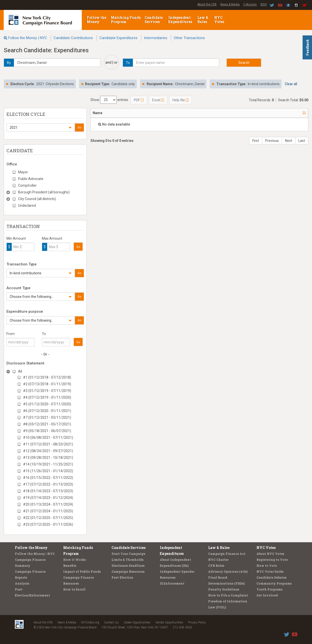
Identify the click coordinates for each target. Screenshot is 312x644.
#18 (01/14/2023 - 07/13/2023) (48, 491)
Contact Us (111, 622)
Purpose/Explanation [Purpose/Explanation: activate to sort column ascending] (254, 113)
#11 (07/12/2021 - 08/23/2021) (48, 444)
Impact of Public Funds (82, 571)
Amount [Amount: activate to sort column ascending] (221, 113)
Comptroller (27, 185)
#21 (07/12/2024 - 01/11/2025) (48, 511)
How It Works (74, 560)
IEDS (264, 4)
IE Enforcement (172, 583)
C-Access (250, 4)
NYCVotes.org (90, 622)
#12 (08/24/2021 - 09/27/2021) (48, 451)
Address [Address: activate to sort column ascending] (123, 113)
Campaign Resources (128, 571)
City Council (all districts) (37, 199)
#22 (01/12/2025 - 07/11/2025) (48, 518)
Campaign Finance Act (227, 554)
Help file (181, 100)
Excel (158, 100)
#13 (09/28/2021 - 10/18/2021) (48, 458)
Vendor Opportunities (169, 622)
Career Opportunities (137, 622)
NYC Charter (218, 560)
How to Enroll (74, 589)
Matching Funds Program (126, 20)
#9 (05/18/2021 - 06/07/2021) (47, 431)
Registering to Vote (272, 560)
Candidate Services (154, 20)
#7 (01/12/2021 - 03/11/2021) (47, 417)
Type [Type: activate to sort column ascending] (293, 113)
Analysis (22, 583)
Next (289, 141)
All (20, 371)
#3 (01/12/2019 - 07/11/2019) (47, 391)
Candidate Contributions (73, 38)
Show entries (109, 100)
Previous (272, 141)
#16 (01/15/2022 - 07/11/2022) (48, 478)
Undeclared (27, 206)
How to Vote (267, 566)
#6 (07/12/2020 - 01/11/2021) (47, 411)
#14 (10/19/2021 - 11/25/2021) (48, 464)
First (256, 141)
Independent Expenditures (181, 20)
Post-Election (122, 577)
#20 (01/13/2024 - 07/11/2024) (48, 504)
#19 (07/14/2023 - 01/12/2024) (48, 498)
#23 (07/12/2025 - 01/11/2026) (48, 524)
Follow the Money (96, 20)
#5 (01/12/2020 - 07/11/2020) (47, 404)
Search (244, 63)
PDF (139, 100)
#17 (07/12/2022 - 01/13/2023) (48, 484)
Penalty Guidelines (224, 589)
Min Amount (16, 238)
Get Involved (267, 595)
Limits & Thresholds (128, 560)
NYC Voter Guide (270, 571)
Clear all (291, 84)
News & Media (230, 4)
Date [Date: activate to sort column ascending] (193, 113)
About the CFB (207, 4)
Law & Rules (203, 20)
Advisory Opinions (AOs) (228, 571)
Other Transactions (189, 38)
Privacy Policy (197, 622)
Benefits (70, 566)
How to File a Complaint (228, 595)
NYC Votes (219, 20)
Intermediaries (156, 38)
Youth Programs (269, 589)
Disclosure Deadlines (128, 566)
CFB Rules (216, 566)
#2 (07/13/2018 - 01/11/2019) (47, 384)
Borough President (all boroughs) (44, 192)
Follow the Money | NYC (28, 38)
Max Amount (52, 238)
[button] (41, 128)
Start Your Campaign (128, 554)
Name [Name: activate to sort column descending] (98, 113)
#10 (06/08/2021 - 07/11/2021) (48, 438)
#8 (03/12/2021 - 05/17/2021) (47, 424)
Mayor (23, 172)
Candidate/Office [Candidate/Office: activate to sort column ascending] (158, 113)
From (11, 334)
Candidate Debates (271, 577)
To (44, 334)
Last (302, 141)
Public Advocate (31, 179)
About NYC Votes (270, 554)
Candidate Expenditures (118, 38)
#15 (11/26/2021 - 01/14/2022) (48, 471)
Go (79, 128)
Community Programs (274, 583)
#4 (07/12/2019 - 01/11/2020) (47, 397)
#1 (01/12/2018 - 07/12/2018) (47, 377)
